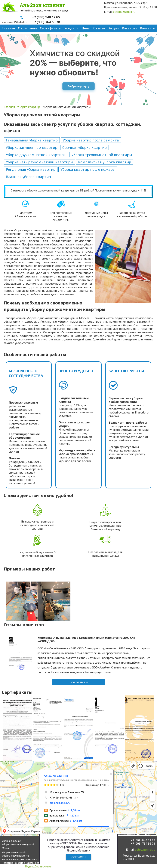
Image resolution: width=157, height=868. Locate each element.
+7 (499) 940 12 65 (46, 17)
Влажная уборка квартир (28, 177)
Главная (8, 28)
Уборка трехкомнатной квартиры (102, 155)
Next (146, 600)
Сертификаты (51, 28)
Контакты (148, 28)
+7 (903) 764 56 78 (46, 22)
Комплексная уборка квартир (105, 162)
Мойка (6, 848)
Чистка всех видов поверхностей (22, 859)
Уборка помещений (14, 852)
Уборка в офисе (11, 841)
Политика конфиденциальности (21, 863)
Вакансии (129, 28)
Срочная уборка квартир (85, 147)
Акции (114, 28)
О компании (27, 28)
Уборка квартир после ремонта (91, 140)
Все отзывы (79, 682)
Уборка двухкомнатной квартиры (36, 155)
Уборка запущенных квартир (32, 147)
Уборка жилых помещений (18, 844)
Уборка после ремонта (15, 856)
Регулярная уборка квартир (31, 169)
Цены (86, 28)
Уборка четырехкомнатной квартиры (39, 162)
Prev (11, 600)
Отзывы (99, 28)
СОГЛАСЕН (78, 857)
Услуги (69, 28)
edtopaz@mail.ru (124, 12)
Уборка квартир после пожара (88, 169)
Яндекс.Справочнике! (39, 866)
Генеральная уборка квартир (32, 140)
